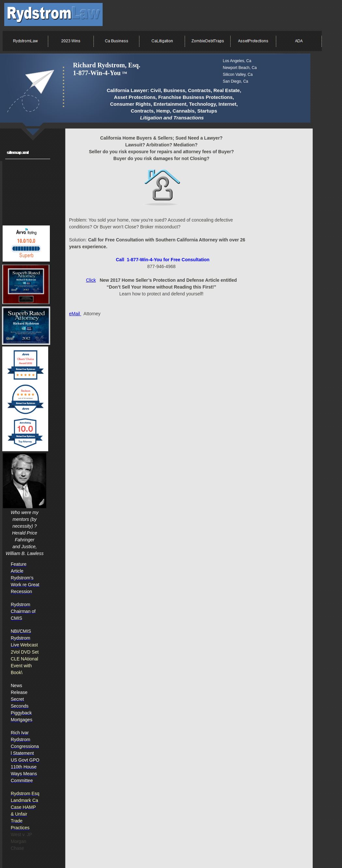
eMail (75, 314)
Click (91, 280)
